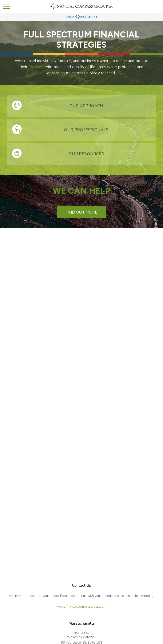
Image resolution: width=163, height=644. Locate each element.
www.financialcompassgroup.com (82, 607)
